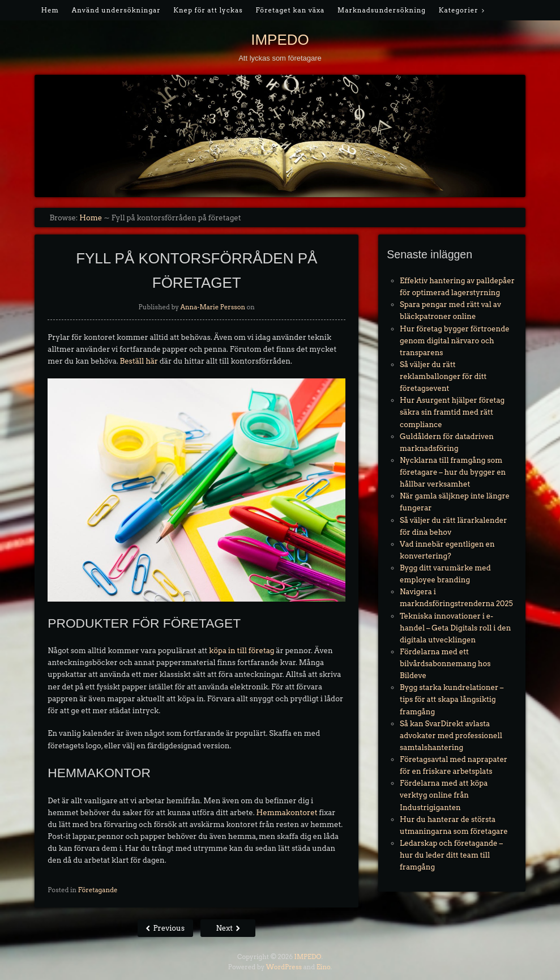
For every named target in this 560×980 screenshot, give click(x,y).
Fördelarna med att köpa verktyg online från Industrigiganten (444, 795)
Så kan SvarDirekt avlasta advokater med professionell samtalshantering (451, 736)
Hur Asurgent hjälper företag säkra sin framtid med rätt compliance (452, 412)
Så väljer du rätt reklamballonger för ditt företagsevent (443, 376)
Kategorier (459, 10)
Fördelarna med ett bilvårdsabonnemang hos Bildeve (445, 664)
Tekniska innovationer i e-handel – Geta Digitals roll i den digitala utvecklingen (455, 628)
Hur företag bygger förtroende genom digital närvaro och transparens (455, 341)
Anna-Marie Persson (213, 307)
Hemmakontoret (287, 813)
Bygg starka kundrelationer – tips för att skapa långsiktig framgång (452, 699)
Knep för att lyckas (208, 10)
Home (91, 218)
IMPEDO (280, 40)
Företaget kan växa (290, 10)
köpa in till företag (241, 651)
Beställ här (139, 361)
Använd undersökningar (116, 10)
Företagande (98, 890)
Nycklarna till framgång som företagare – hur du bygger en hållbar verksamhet (453, 472)
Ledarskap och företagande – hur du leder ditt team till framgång (451, 855)
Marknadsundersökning (382, 10)
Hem (50, 10)
